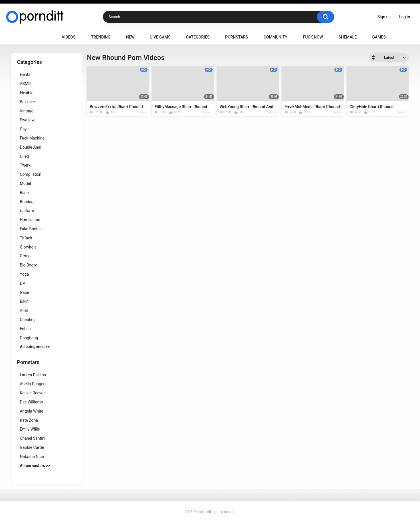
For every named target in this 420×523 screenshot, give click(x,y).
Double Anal (30, 147)
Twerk (25, 165)
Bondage (28, 202)
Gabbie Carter (32, 447)
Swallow (27, 120)
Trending (101, 37)
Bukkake (27, 102)
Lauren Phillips (33, 375)
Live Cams (160, 37)
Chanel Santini (32, 438)
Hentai (26, 74)
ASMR (25, 84)
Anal (24, 310)
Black (25, 193)
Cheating (28, 320)
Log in (405, 17)
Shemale (347, 37)
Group (25, 256)
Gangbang (29, 338)
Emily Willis (30, 429)
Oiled (24, 156)
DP (22, 283)
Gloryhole (28, 247)
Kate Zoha (29, 420)
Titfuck (26, 238)
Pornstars (237, 37)
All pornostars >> (35, 466)
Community (275, 37)
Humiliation (30, 220)
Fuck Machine (32, 138)
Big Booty (28, 265)
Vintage (27, 111)
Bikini (25, 301)
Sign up (384, 17)
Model (25, 183)
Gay (23, 129)
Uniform (27, 211)
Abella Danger (32, 384)
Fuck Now (313, 37)
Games (379, 37)
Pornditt (200, 512)
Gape (24, 292)
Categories (198, 37)
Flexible (27, 93)
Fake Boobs (30, 229)
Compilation (30, 174)
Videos (69, 37)
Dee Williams (31, 402)
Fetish (25, 329)
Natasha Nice (32, 457)
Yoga (24, 274)
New (130, 37)
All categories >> (35, 347)
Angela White (31, 411)
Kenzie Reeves (33, 393)
